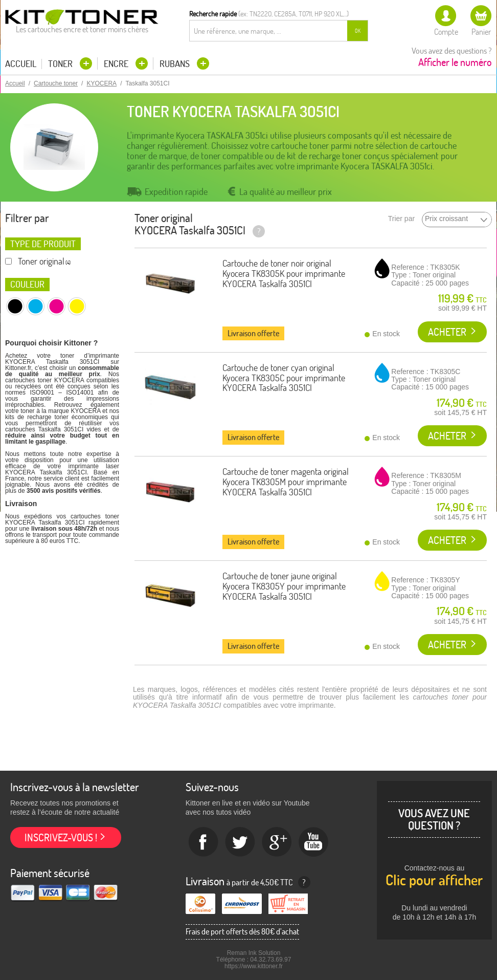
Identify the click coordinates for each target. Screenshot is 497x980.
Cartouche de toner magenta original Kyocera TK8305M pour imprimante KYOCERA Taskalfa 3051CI (286, 482)
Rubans (176, 64)
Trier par (401, 219)
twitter (240, 842)
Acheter (447, 332)
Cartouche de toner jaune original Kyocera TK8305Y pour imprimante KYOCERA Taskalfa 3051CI (284, 586)
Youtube (314, 842)
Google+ (277, 842)
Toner (61, 64)
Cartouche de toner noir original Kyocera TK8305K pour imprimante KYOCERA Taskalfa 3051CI (284, 274)
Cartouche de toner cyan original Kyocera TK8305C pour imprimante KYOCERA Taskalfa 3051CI (284, 378)
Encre (117, 64)
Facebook (204, 842)
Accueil (21, 64)
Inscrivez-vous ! (61, 837)
